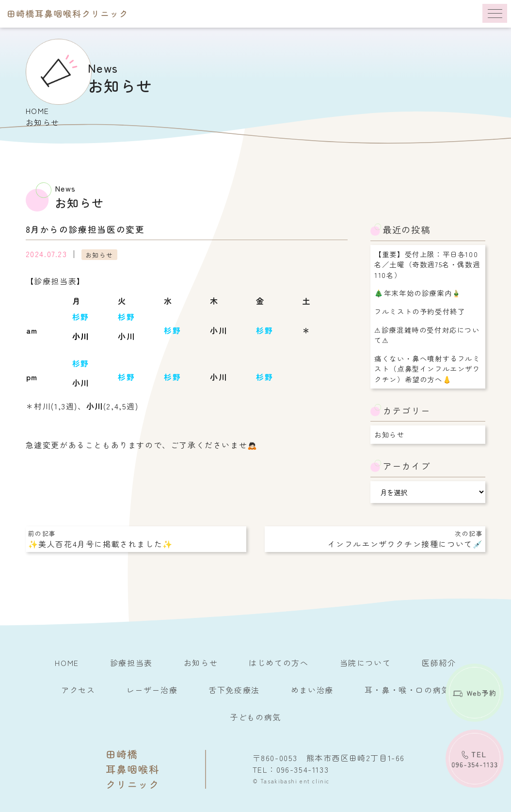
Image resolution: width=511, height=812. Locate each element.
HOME (38, 111)
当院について (366, 663)
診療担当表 (131, 663)
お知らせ (99, 254)
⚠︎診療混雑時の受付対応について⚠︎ (427, 335)
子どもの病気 (255, 717)
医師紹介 (439, 663)
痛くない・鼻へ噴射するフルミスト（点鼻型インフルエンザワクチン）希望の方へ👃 (427, 369)
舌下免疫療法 (234, 690)
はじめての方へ (279, 663)
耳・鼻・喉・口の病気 (407, 690)
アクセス (78, 690)
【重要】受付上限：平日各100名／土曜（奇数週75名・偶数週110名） (427, 264)
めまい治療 (312, 690)
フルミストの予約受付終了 (420, 311)
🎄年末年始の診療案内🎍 (418, 293)
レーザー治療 (152, 690)
